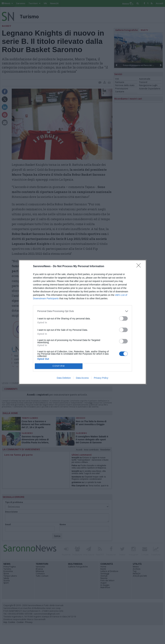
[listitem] (82, 311)
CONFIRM (59, 366)
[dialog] (82, 322)
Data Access (82, 378)
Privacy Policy (101, 378)
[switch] (123, 318)
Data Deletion (64, 378)
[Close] (140, 266)
